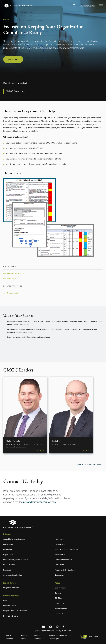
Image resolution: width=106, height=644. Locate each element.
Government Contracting (13, 575)
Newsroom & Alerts (11, 616)
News (5, 600)
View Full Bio (39, 450)
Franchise (7, 570)
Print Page (11, 278)
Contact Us (59, 614)
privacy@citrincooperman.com (40, 502)
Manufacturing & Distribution (66, 549)
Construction (8, 544)
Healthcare (59, 539)
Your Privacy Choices (89, 637)
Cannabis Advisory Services (14, 539)
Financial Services (10, 565)
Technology (59, 575)
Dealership (7, 549)
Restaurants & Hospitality (65, 570)
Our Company (60, 588)
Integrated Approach (11, 588)
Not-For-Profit (60, 555)
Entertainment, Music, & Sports (16, 560)
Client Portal (60, 603)
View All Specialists (86, 464)
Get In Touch (13, 59)
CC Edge (58, 598)
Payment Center (87, 6)
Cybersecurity (13, 293)
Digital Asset (8, 555)
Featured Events (10, 606)
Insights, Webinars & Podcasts (15, 611)
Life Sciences (60, 544)
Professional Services (63, 560)
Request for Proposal (16, 273)
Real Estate (59, 565)
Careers (58, 593)
